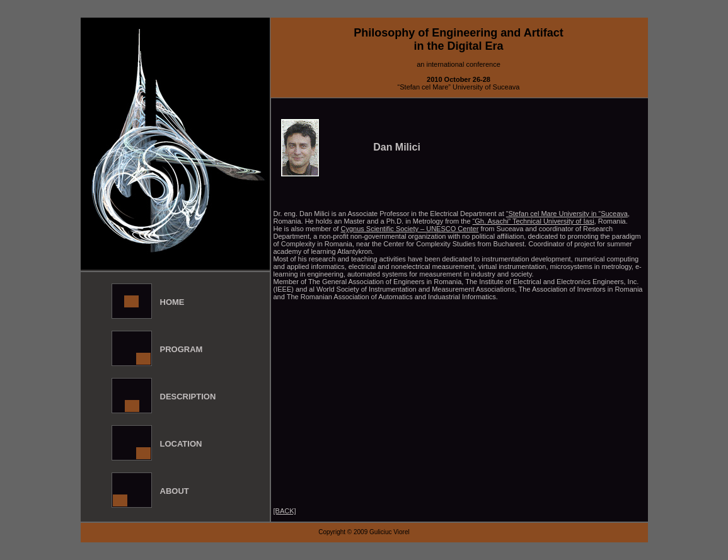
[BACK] (285, 511)
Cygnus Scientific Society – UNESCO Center (409, 229)
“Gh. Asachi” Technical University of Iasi (534, 221)
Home (172, 302)
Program (182, 349)
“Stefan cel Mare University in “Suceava (567, 214)
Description (188, 397)
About (175, 491)
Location (181, 444)
